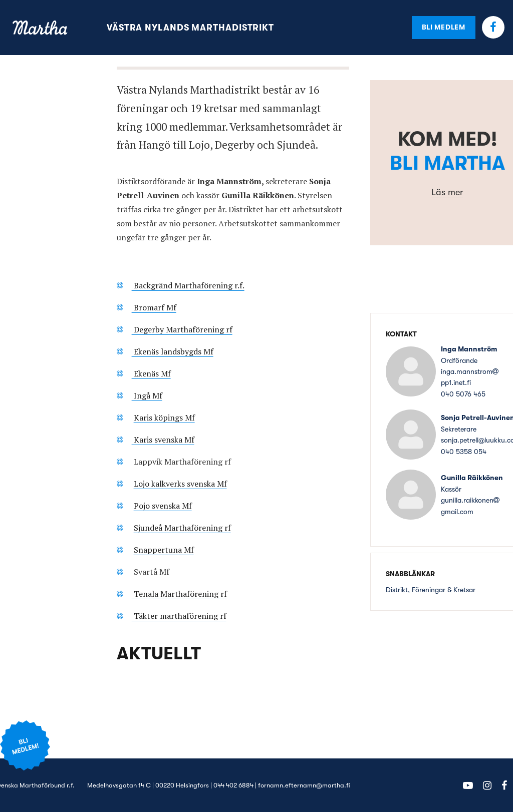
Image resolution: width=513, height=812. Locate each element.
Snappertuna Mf (164, 550)
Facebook (493, 27)
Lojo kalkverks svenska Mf (180, 484)
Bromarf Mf (154, 307)
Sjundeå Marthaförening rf (182, 528)
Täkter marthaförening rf (179, 616)
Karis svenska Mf (163, 440)
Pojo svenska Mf (163, 506)
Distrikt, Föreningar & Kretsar (431, 590)
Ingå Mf (147, 395)
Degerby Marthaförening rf (182, 329)
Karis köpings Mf (164, 418)
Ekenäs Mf (151, 373)
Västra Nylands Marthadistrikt (190, 28)
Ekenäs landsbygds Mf (173, 351)
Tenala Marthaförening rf (179, 594)
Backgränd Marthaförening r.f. (188, 285)
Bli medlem (444, 27)
